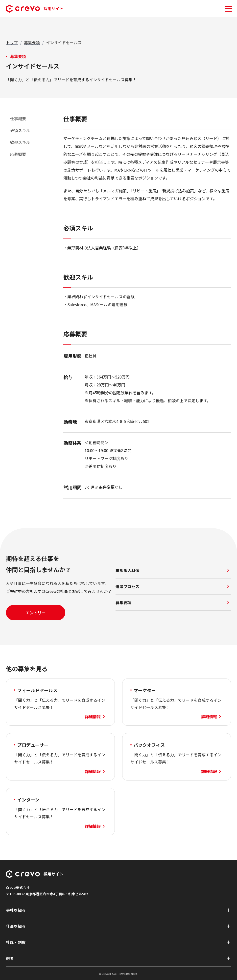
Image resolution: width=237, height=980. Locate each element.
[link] (64, 42)
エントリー (36, 613)
